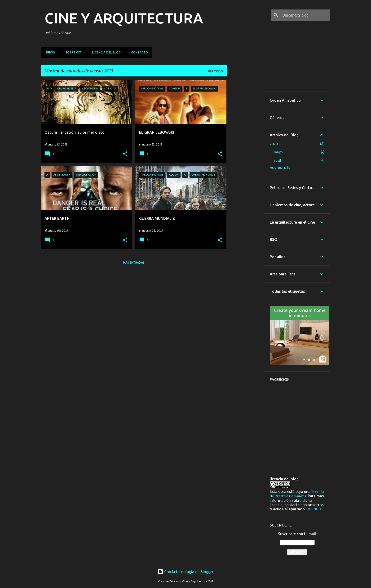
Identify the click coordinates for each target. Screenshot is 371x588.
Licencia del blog (105, 52)
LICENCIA (313, 509)
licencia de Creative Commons (297, 494)
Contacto (138, 52)
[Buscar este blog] (305, 15)
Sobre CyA (72, 52)
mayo (278, 152)
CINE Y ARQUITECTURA (124, 18)
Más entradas (134, 263)
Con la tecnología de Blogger (186, 572)
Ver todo (215, 71)
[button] (125, 154)
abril (277, 160)
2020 (274, 144)
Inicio (49, 52)
